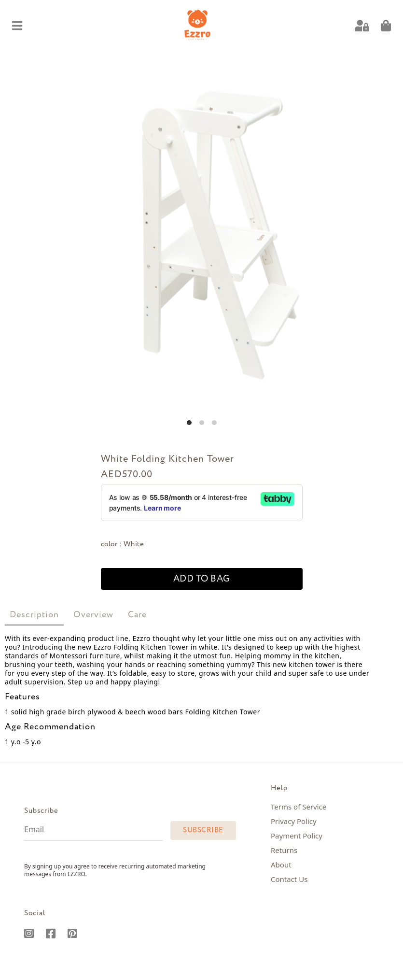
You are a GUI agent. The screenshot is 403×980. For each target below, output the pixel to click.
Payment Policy (297, 836)
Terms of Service (299, 807)
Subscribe (203, 830)
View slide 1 (189, 423)
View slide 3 (214, 423)
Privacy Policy (294, 821)
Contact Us (289, 879)
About (281, 865)
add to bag (202, 579)
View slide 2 (202, 423)
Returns (284, 850)
